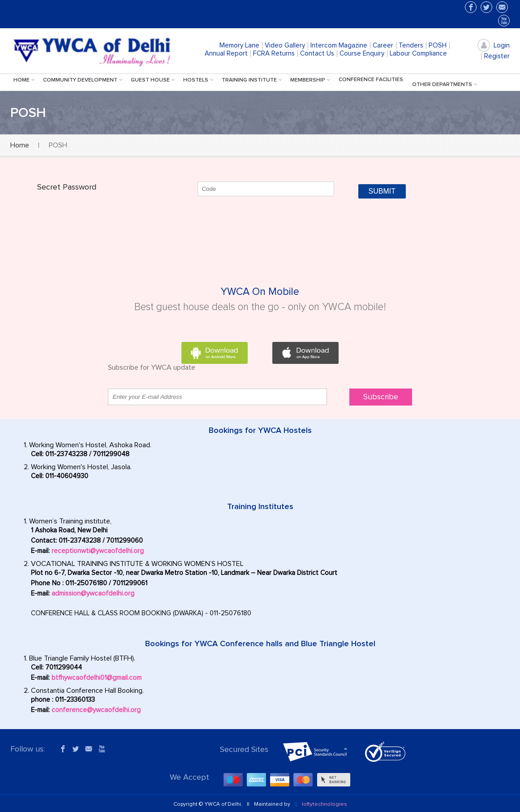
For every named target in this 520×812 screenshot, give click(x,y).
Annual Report (226, 54)
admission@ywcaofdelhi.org (93, 594)
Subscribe (381, 397)
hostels (199, 80)
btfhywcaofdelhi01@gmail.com (97, 678)
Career (383, 45)
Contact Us (317, 54)
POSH (438, 45)
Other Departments (446, 85)
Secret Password (67, 187)
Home (25, 80)
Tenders (411, 45)
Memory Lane (239, 45)
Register (497, 56)
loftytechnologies (324, 804)
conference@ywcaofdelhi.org (96, 710)
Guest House (154, 80)
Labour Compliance (418, 54)
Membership (311, 80)
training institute (253, 80)
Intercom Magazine (339, 45)
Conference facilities (371, 80)
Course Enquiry (362, 54)
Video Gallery (285, 45)
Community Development (84, 80)
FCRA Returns (274, 54)
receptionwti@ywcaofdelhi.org (98, 551)
